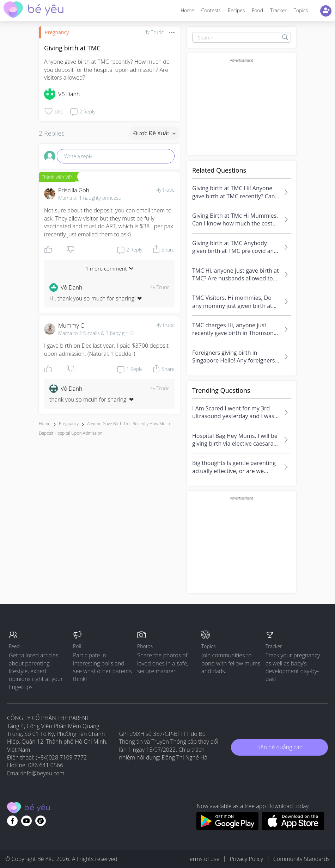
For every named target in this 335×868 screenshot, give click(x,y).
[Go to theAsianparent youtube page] (26, 821)
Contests (211, 10)
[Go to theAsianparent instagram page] (41, 821)
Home (187, 10)
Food (257, 10)
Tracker (278, 10)
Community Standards (301, 859)
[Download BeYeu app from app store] (293, 828)
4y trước (165, 190)
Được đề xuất (154, 133)
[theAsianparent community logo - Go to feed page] (33, 10)
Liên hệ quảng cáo (279, 747)
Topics (301, 10)
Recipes (236, 10)
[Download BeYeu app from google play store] (227, 828)
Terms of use (203, 859)
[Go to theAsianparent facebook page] (12, 821)
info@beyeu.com (43, 773)
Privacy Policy (246, 859)
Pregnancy (57, 32)
